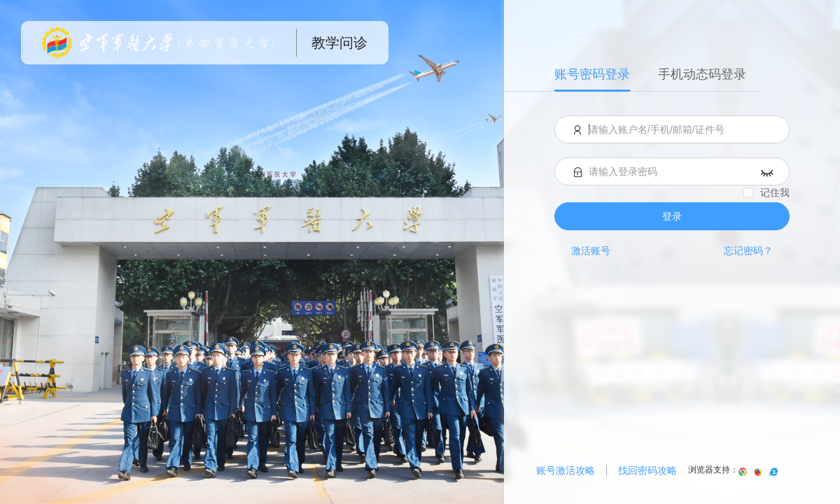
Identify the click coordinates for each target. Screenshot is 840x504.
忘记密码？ (748, 251)
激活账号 (591, 251)
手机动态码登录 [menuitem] (702, 74)
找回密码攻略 (647, 470)
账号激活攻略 (566, 470)
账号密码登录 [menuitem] (592, 74)
